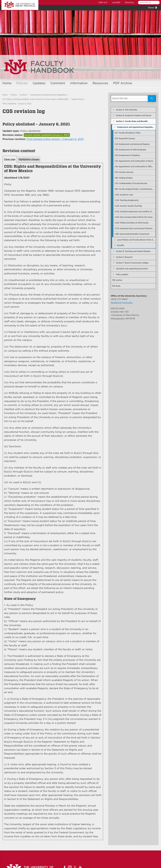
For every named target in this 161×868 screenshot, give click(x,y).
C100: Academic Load (124, 195)
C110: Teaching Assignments (127, 200)
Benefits (121, 245)
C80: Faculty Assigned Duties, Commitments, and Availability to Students (135, 189)
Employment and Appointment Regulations (49, 95)
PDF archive (117, 280)
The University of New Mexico (16, 1)
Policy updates (122, 274)
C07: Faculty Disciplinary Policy (128, 133)
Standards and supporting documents (132, 269)
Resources (100, 83)
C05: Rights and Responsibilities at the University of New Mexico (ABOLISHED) (36, 99)
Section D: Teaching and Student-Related (133, 251)
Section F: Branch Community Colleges (132, 263)
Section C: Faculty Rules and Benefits (132, 121)
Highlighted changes (29, 159)
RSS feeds (116, 286)
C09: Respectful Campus (125, 138)
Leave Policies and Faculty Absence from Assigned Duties (136, 240)
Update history (78, 99)
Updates (39, 83)
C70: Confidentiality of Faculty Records (131, 183)
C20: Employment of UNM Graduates (130, 150)
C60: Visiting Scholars (124, 178)
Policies (22, 83)
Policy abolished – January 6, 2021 (17, 104)
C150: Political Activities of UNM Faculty (132, 223)
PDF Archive (123, 83)
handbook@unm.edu (122, 302)
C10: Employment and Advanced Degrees (132, 144)
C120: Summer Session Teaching (128, 206)
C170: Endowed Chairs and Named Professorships (135, 228)
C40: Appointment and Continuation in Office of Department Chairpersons (135, 166)
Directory (129, 2)
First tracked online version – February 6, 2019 (55, 139)
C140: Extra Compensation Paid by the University (135, 217)
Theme (151, 8)
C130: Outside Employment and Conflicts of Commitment (135, 212)
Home (7, 83)
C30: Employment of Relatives (127, 155)
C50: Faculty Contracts (124, 172)
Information (79, 83)
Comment (58, 83)
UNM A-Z (103, 2)
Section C (24, 95)
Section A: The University (127, 110)
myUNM (116, 2)
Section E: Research (124, 257)
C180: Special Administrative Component (132, 234)
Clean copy (10, 159)
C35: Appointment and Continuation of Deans (134, 161)
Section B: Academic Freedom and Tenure (134, 115)
